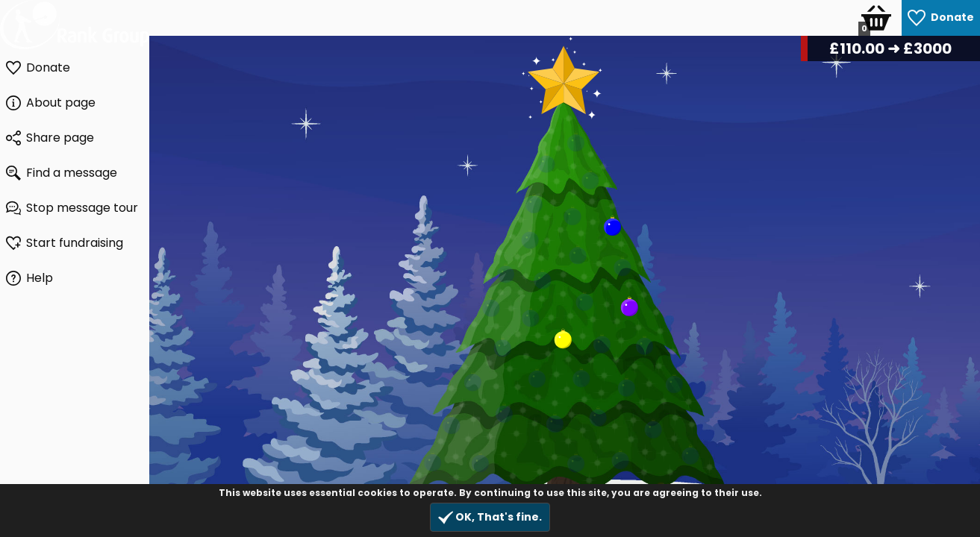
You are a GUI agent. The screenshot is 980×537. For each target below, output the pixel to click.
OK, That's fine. (490, 517)
